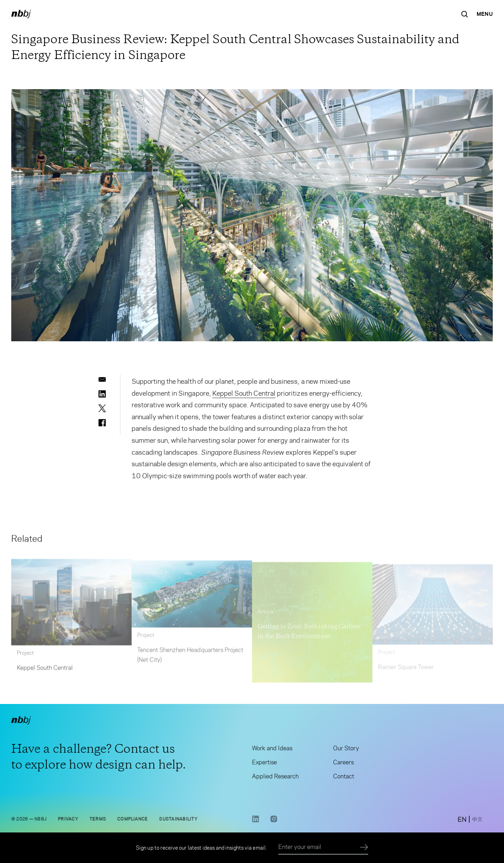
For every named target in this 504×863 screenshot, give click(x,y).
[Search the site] (465, 14)
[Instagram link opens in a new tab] (274, 824)
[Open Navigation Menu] (485, 14)
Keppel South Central (244, 395)
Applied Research (275, 778)
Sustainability (178, 821)
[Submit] (364, 848)
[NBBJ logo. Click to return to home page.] (21, 14)
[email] (102, 380)
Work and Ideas (272, 750)
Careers (343, 764)
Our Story (346, 750)
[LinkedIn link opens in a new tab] (256, 824)
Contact (344, 778)
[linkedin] (102, 394)
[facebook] (102, 423)
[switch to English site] (462, 822)
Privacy (68, 821)
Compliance (132, 821)
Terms (98, 821)
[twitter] (102, 408)
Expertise (264, 764)
